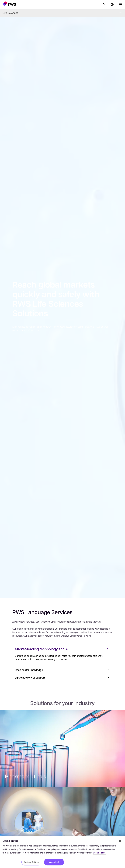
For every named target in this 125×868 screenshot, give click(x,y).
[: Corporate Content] (94, 829)
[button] (9, 4)
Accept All (54, 862)
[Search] (104, 4)
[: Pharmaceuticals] (62, 753)
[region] (62, 852)
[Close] (120, 841)
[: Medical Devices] (31, 829)
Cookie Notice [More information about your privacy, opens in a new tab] (99, 853)
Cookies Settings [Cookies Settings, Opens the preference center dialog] (31, 862)
